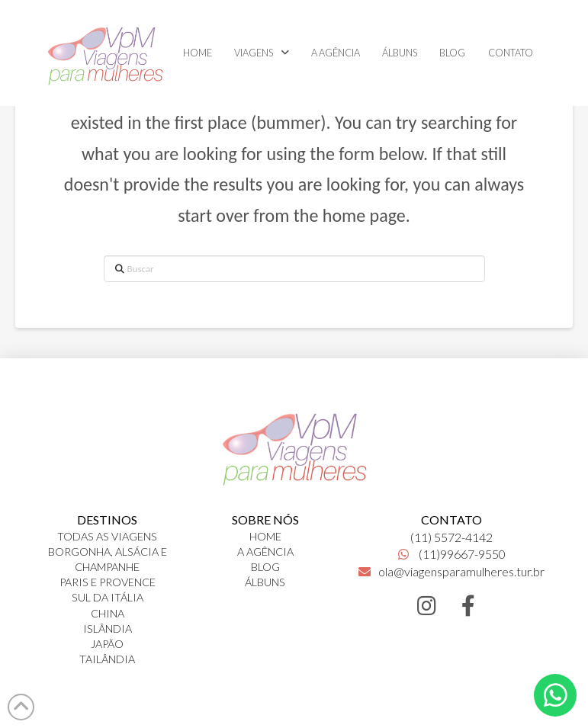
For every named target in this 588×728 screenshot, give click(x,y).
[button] (555, 695)
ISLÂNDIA (108, 629)
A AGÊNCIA (265, 552)
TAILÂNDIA (107, 659)
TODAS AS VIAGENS (107, 536)
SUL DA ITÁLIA (108, 597)
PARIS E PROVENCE (108, 582)
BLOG (265, 567)
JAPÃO (107, 644)
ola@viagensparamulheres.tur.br (451, 571)
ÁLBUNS (265, 582)
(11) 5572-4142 (451, 537)
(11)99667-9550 (452, 554)
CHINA (108, 613)
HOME (265, 536)
